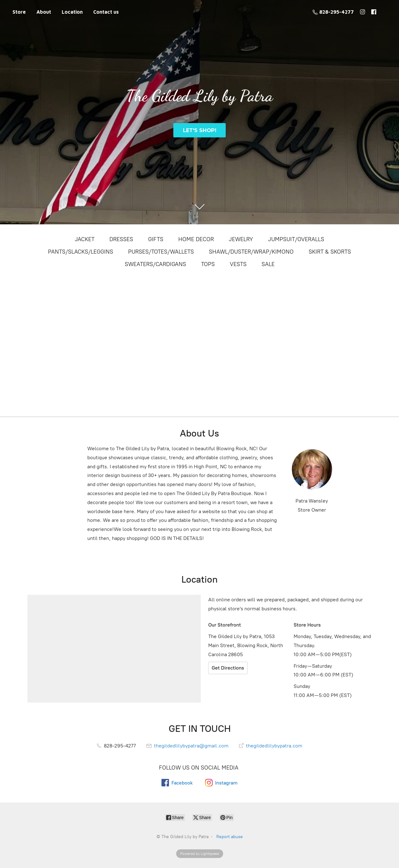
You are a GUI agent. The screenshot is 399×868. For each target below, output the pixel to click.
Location (72, 12)
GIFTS (156, 239)
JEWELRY (241, 239)
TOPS (208, 264)
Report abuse (230, 837)
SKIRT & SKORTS (330, 252)
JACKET (85, 239)
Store (19, 12)
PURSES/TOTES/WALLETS (161, 252)
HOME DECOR (196, 239)
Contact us (106, 12)
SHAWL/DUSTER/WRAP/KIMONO (251, 252)
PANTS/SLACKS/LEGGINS (81, 252)
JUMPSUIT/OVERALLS (296, 239)
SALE (268, 264)
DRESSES (121, 239)
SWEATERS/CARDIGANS (155, 264)
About (44, 12)
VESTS (238, 264)
